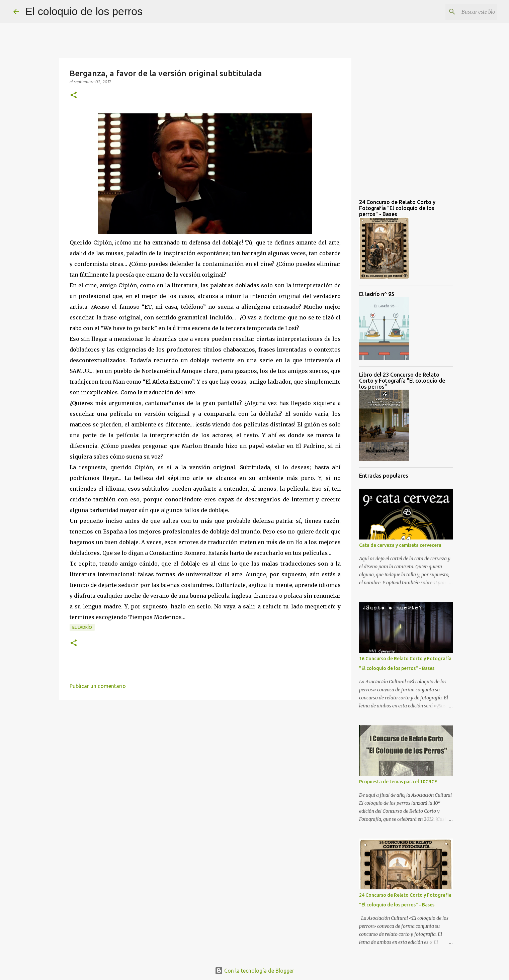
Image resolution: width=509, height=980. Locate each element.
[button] (74, 95)
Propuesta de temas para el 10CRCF (398, 782)
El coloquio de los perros (84, 11)
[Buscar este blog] (462, 12)
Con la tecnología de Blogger (254, 971)
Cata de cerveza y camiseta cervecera (400, 545)
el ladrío (82, 627)
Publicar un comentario (98, 686)
